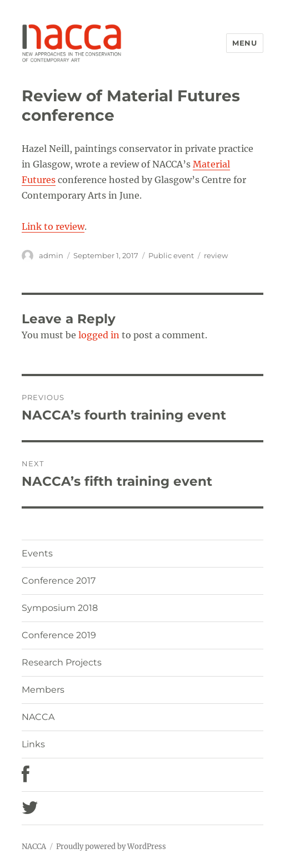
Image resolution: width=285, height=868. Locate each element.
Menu (244, 43)
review (216, 255)
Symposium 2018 (60, 608)
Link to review (53, 226)
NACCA (38, 717)
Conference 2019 (59, 635)
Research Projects (62, 662)
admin (51, 255)
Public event (171, 255)
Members (43, 690)
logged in (99, 335)
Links (33, 744)
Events (37, 553)
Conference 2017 (59, 581)
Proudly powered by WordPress (111, 847)
